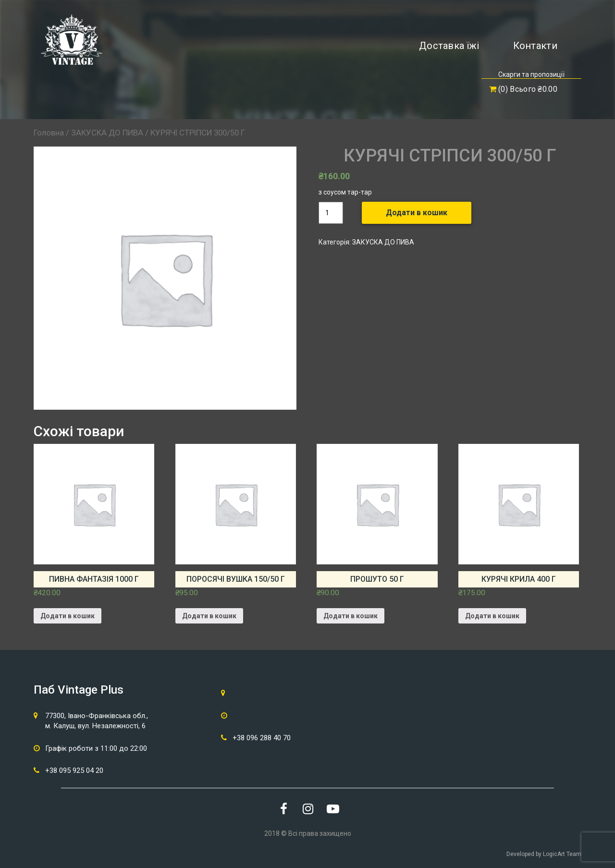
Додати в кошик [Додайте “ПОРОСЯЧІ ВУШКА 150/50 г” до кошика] (209, 616)
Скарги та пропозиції (531, 74)
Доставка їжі (449, 46)
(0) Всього (523, 89)
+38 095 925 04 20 (74, 770)
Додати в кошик (417, 213)
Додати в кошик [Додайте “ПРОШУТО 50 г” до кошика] (351, 616)
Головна (49, 133)
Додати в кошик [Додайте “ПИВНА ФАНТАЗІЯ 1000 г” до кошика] (68, 616)
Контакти (535, 46)
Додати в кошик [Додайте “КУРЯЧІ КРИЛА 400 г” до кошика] (492, 616)
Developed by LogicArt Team (544, 854)
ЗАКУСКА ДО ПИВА (107, 133)
